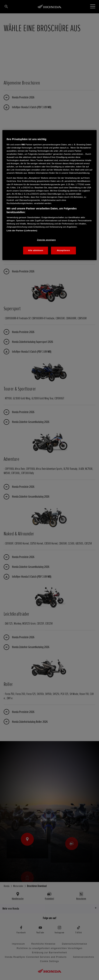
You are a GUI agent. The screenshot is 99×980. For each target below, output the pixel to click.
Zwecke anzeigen (46, 240)
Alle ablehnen (36, 250)
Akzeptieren (63, 250)
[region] (49, 195)
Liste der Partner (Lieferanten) (22, 231)
